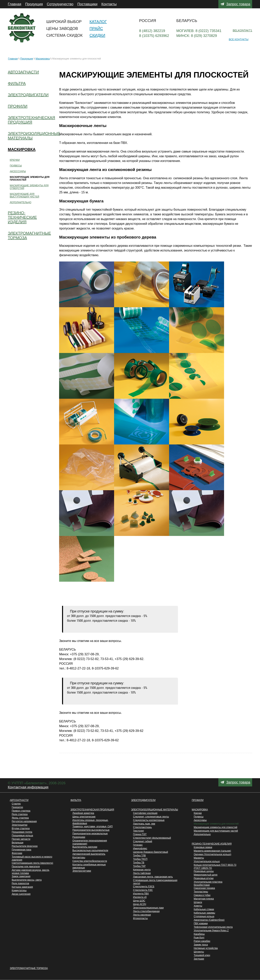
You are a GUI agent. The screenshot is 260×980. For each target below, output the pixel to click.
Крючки (198, 813)
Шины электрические (84, 817)
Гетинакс (138, 845)
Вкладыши (18, 843)
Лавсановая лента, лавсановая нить (153, 877)
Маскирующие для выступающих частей (216, 831)
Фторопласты (141, 918)
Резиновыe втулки (204, 878)
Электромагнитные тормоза (29, 968)
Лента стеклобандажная (146, 911)
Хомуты (198, 906)
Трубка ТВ (139, 863)
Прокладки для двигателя (26, 867)
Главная (15, 4)
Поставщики (87, 4)
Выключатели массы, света (27, 880)
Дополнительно (202, 834)
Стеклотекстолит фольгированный (152, 838)
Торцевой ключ (202, 955)
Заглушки (199, 959)
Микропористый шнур (206, 875)
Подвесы (199, 817)
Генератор (17, 807)
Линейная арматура (83, 813)
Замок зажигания (21, 876)
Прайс (96, 28)
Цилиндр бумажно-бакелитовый (151, 852)
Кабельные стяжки (204, 909)
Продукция (34, 4)
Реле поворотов (20, 883)
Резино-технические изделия (212, 844)
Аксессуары (200, 820)
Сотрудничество (60, 4)
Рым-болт (199, 938)
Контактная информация (28, 787)
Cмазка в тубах (202, 895)
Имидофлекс (140, 848)
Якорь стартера (20, 818)
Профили (198, 800)
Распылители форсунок (25, 846)
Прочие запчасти (21, 839)
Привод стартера (21, 811)
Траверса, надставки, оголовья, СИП (93, 826)
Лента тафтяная (142, 873)
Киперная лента (142, 870)
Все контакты (239, 39)
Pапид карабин (202, 941)
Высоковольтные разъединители (90, 850)
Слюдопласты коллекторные (149, 820)
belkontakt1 (242, 31)
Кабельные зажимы (204, 913)
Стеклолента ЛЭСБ (144, 887)
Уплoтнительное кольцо (207, 861)
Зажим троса (201, 945)
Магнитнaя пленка (204, 899)
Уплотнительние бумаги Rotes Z (211, 931)
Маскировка (43, 59)
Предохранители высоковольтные (91, 830)
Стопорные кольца (204, 916)
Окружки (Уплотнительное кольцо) (212, 854)
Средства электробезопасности (90, 861)
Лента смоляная (142, 915)
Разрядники (79, 837)
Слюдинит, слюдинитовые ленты (151, 817)
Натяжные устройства (206, 948)
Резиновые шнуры (204, 871)
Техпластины (201, 892)
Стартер (16, 804)
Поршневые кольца (22, 836)
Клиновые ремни (203, 847)
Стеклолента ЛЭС (143, 890)
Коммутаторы (19, 890)
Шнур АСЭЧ (140, 904)
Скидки (97, 35)
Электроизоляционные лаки (148, 908)
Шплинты (199, 952)
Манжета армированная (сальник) (212, 851)
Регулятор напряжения (24, 821)
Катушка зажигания (22, 887)
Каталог (98, 22)
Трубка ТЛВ (140, 856)
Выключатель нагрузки (85, 847)
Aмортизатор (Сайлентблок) (209, 920)
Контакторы (79, 857)
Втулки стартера (21, 828)
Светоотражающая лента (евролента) (32, 863)
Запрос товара (238, 4)
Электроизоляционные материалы (155, 810)
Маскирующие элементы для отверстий (215, 827)
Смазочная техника (204, 888)
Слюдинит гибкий (143, 841)
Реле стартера (20, 814)
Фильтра (76, 800)
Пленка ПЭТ (140, 834)
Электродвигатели (143, 800)
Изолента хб (140, 897)
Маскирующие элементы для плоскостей (216, 824)
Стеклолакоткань (143, 827)
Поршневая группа (22, 832)
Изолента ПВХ (141, 894)
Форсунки (17, 853)
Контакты (109, 4)
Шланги (198, 902)
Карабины (199, 934)
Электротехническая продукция (92, 810)
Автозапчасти (19, 800)
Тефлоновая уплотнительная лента (213, 927)
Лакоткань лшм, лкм (144, 824)
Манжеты (199, 858)
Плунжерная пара (22, 850)
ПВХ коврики (201, 923)
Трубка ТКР (139, 866)
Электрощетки (20, 825)
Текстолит (139, 831)
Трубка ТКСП (140, 859)
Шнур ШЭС (139, 901)
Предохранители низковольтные (90, 834)
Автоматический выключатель (89, 854)
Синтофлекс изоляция (145, 813)
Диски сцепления (21, 894)
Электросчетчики (82, 871)
